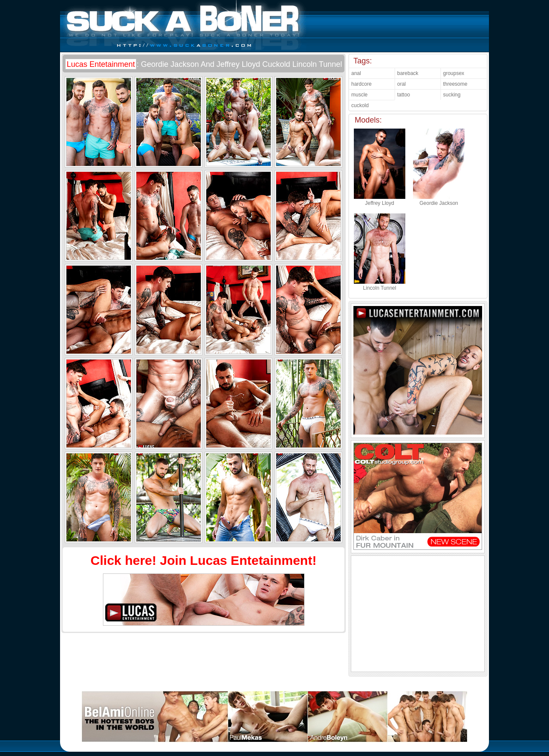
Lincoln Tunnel (380, 285)
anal (356, 73)
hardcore (361, 84)
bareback (408, 73)
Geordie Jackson (439, 200)
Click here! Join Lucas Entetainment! (204, 560)
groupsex (454, 73)
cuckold (360, 105)
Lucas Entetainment (101, 64)
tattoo (404, 95)
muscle (359, 95)
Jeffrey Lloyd (380, 200)
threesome (455, 84)
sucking (452, 95)
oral (401, 84)
